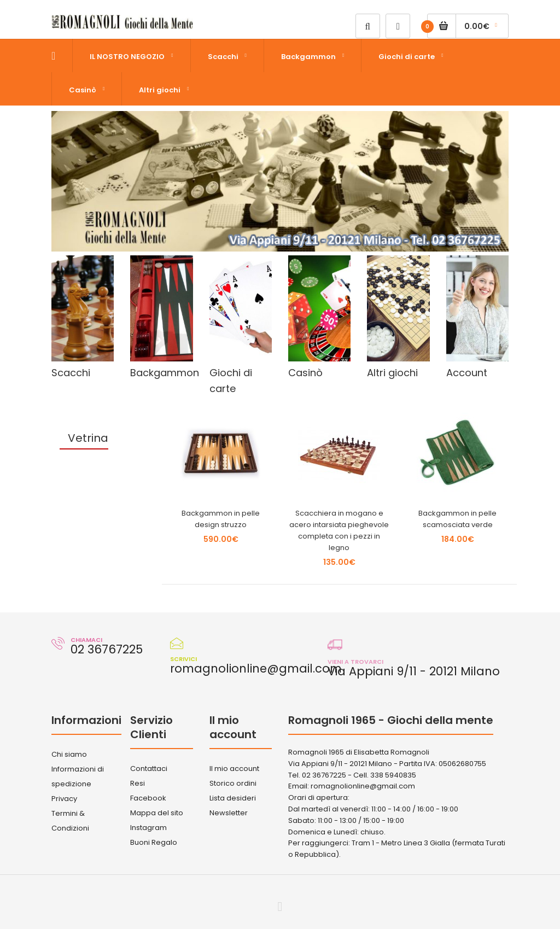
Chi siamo (69, 754)
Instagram (148, 828)
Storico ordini (233, 783)
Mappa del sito (157, 813)
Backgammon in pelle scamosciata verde (457, 519)
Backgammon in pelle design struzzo (221, 519)
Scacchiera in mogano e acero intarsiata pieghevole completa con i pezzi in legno (339, 530)
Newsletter (229, 813)
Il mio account (234, 769)
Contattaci (149, 769)
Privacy (64, 799)
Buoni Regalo (154, 842)
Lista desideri (233, 798)
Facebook (148, 798)
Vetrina (88, 438)
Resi (138, 783)
